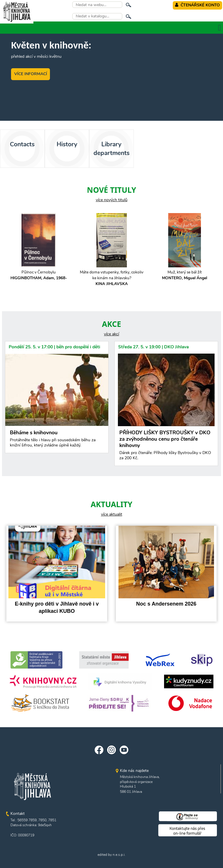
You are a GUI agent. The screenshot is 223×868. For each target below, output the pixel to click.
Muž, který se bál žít (185, 275)
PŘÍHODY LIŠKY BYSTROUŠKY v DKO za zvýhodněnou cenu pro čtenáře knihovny (166, 446)
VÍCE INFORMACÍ (31, 74)
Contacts (22, 144)
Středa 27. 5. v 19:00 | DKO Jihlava (153, 347)
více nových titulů (112, 200)
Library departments (111, 149)
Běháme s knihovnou (57, 440)
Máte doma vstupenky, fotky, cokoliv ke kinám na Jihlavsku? (112, 278)
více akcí (111, 334)
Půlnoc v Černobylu (39, 275)
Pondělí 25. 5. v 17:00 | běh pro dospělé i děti (54, 347)
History (67, 144)
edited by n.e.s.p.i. (111, 855)
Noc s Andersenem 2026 (166, 604)
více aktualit (112, 514)
